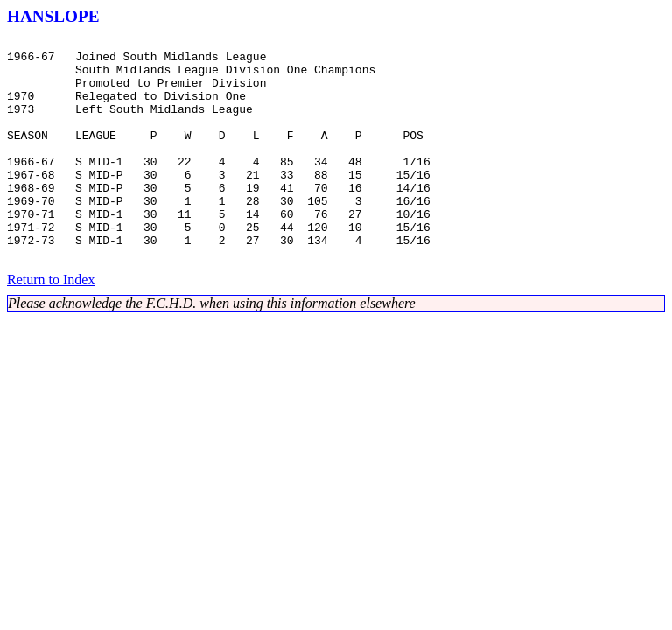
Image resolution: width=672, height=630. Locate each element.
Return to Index (51, 324)
